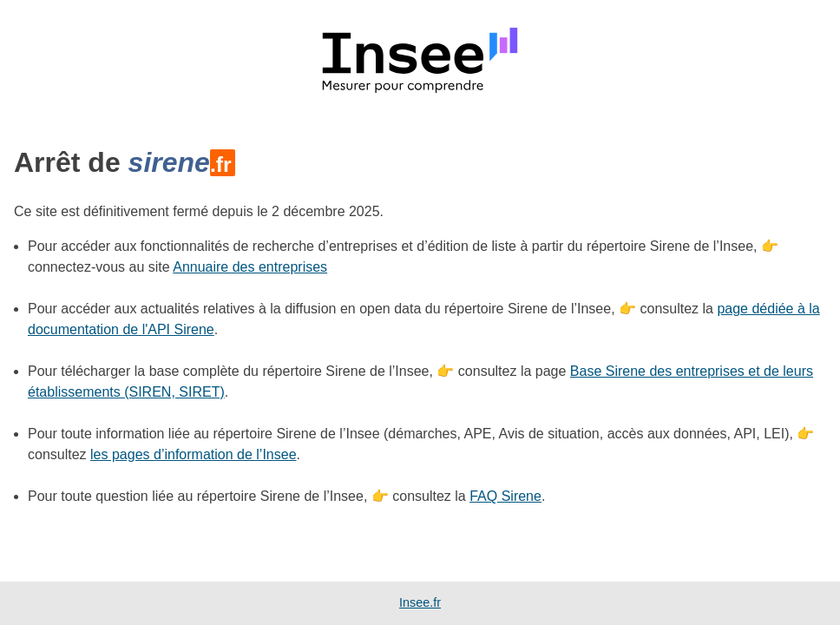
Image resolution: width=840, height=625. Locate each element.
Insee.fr (420, 602)
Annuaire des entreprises (250, 267)
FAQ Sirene (505, 496)
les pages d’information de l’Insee (193, 454)
